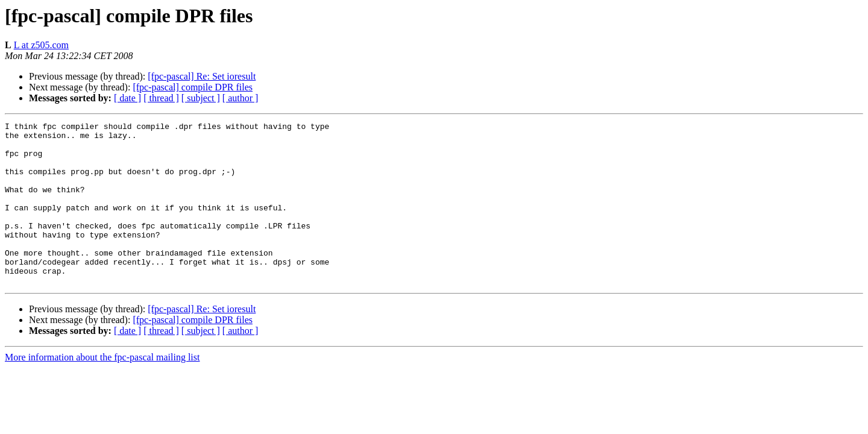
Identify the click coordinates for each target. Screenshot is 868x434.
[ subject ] (201, 98)
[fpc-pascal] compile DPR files (193, 87)
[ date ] (127, 98)
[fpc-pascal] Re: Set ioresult (202, 76)
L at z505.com (41, 45)
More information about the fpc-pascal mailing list (102, 390)
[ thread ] (161, 98)
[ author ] (241, 98)
